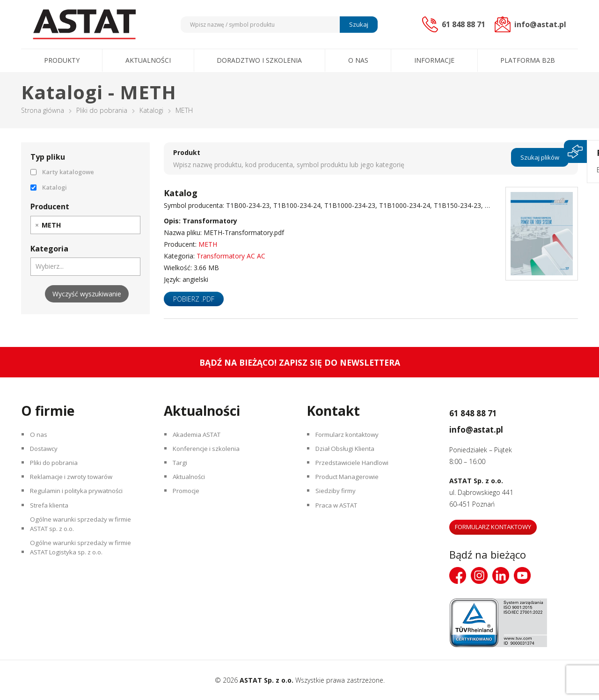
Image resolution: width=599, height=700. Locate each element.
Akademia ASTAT (200, 436)
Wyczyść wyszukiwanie (87, 294)
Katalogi (151, 110)
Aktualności (148, 60)
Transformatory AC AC (231, 256)
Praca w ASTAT (340, 518)
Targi (181, 468)
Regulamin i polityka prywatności (80, 501)
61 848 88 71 (484, 412)
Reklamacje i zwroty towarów (76, 485)
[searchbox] (68, 225)
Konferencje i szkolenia (209, 452)
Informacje (434, 60)
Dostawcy (46, 452)
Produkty (62, 60)
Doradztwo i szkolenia (259, 60)
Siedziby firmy (337, 501)
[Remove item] (37, 225)
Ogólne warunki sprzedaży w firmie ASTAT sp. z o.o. (84, 540)
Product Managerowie (350, 485)
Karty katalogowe (62, 172)
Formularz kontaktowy (351, 436)
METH (208, 244)
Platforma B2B (528, 60)
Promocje (189, 501)
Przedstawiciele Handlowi (355, 468)
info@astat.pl (488, 428)
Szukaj (357, 24)
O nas (358, 60)
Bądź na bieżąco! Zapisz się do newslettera (300, 362)
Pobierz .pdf (194, 299)
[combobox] (85, 225)
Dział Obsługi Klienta (348, 452)
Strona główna (43, 110)
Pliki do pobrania (102, 110)
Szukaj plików (540, 158)
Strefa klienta (51, 518)
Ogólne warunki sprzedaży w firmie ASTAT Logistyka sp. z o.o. (84, 568)
